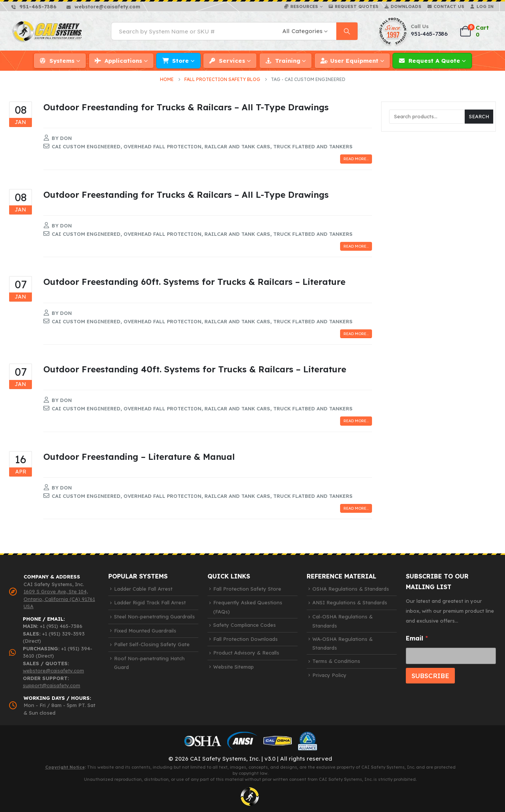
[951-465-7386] (34, 6)
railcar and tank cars (237, 146)
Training (288, 61)
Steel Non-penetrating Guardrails (154, 617)
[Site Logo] (47, 31)
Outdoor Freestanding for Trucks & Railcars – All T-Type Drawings (186, 107)
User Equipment (354, 61)
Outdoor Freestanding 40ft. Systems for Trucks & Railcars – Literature (195, 369)
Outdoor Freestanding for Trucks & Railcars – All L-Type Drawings (186, 195)
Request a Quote (434, 61)
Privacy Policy (329, 675)
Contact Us (449, 6)
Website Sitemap (234, 667)
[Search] (347, 31)
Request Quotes (357, 6)
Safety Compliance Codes (245, 625)
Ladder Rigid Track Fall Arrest (150, 602)
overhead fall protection (162, 146)
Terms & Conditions (336, 661)
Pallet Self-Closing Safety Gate (152, 644)
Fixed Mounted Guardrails (145, 631)
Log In (485, 6)
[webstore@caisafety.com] (103, 6)
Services (232, 61)
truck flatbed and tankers (313, 146)
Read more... (356, 159)
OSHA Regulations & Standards (351, 589)
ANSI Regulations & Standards (350, 602)
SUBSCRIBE (430, 676)
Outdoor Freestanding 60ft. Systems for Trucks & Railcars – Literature (194, 282)
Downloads (406, 6)
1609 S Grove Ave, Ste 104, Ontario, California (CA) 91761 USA (59, 599)
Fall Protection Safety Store (247, 589)
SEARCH (479, 116)
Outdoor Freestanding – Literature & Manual (139, 457)
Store (180, 61)
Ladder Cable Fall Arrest (143, 589)
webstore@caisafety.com (53, 671)
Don (66, 138)
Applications (123, 61)
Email (417, 638)
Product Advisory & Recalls (246, 653)
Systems (62, 61)
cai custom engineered (86, 146)
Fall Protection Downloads (245, 639)
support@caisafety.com (51, 685)
